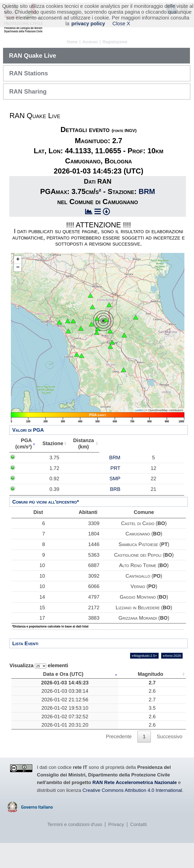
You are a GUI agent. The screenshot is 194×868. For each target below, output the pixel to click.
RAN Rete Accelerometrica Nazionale (135, 807)
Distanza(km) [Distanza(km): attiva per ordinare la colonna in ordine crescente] (80, 443)
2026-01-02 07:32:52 (36, 738)
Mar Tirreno (113, 712)
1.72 (28, 468)
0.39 (28, 495)
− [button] (18, 268)
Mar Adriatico (113, 750)
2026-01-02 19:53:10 (36, 724)
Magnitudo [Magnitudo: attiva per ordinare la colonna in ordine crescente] (75, 674)
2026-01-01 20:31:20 (36, 750)
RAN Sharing (28, 91)
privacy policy (88, 24)
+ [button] (18, 260)
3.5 (76, 724)
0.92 (28, 482)
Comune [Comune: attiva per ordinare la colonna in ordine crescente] (154, 443)
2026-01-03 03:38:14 (36, 700)
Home (72, 42)
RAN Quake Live (32, 56)
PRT (58, 468)
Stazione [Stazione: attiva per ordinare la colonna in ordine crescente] (50, 443)
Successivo (169, 761)
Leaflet (139, 410)
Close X (121, 24)
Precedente (119, 761)
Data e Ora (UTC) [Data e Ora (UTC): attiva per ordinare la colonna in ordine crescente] (34, 674)
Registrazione (115, 42)
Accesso (90, 42)
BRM (147, 191)
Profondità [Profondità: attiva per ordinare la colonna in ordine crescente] (148, 674)
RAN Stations (28, 73)
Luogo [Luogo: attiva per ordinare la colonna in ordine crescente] (112, 674)
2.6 (76, 700)
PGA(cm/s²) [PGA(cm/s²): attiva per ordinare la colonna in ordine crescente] (22, 443)
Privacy (116, 849)
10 (27, 565)
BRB (57, 495)
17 (27, 618)
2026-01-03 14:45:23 (36, 686)
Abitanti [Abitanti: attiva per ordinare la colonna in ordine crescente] (109, 443)
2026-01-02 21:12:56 (36, 712)
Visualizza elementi (39, 666)
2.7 (76, 686)
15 (27, 607)
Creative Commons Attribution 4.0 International (132, 815)
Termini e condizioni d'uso (75, 849)
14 (27, 597)
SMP (57, 482)
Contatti (138, 849)
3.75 (28, 458)
